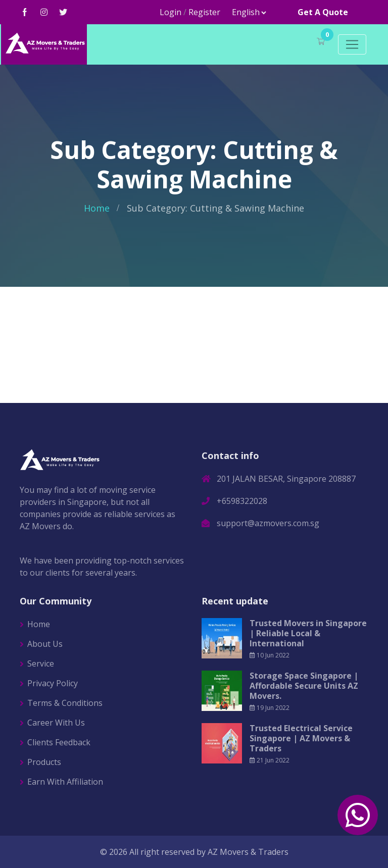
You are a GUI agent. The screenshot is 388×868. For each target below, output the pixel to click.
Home (97, 208)
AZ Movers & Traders (248, 852)
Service (41, 663)
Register (204, 12)
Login (171, 12)
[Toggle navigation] (352, 44)
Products (44, 762)
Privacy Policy (53, 683)
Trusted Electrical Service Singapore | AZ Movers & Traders (301, 738)
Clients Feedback (59, 742)
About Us (45, 644)
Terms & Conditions (65, 703)
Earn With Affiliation (65, 782)
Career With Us (56, 723)
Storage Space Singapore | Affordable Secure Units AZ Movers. (304, 686)
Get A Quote (323, 12)
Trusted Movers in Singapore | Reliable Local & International (308, 633)
